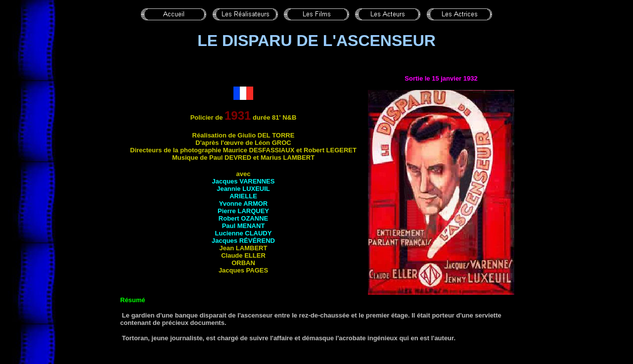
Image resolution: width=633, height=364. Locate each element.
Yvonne (243, 204)
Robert (243, 218)
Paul (244, 226)
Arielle (243, 196)
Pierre (243, 211)
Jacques (244, 181)
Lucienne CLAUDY (244, 233)
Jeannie (243, 189)
